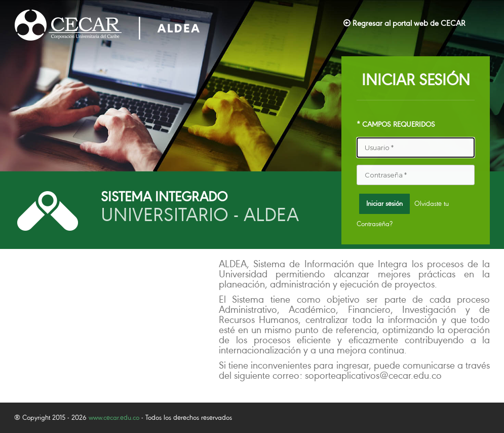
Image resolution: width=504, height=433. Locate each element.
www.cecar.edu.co (114, 418)
